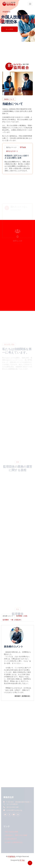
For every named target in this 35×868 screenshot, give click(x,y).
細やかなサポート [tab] (12, 151)
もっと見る (9, 29)
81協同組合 (12, 856)
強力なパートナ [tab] (11, 147)
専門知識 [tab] (23, 147)
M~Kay (22, 860)
